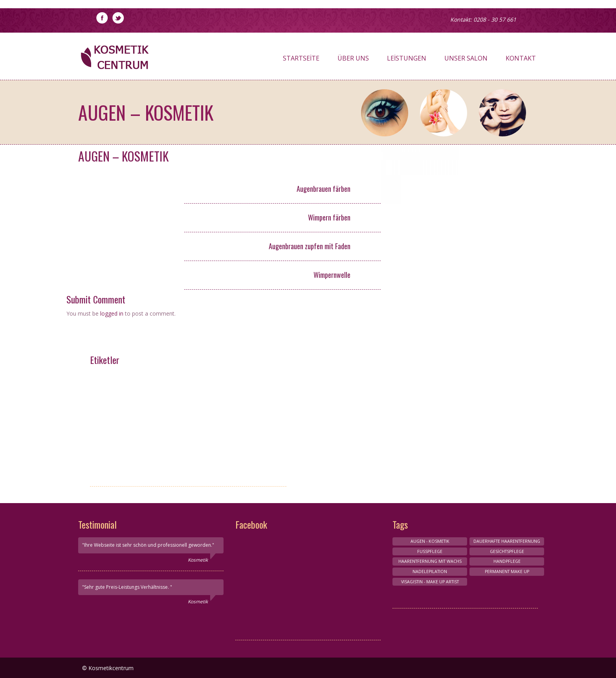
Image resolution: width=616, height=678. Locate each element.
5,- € (366, 247)
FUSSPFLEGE (430, 551)
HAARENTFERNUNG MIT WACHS (203, 456)
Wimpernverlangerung (203, 392)
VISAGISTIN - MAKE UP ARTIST (127, 378)
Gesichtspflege (507, 551)
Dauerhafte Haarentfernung (507, 541)
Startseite (301, 60)
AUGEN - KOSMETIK (127, 434)
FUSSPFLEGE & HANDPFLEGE (203, 420)
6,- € (366, 189)
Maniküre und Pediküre (127, 406)
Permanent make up (127, 470)
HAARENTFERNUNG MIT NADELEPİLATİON (127, 452)
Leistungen (407, 60)
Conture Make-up (203, 406)
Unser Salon (466, 60)
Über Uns (353, 60)
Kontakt (521, 60)
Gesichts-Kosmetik (203, 434)
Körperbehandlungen (127, 420)
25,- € (366, 276)
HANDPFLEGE (203, 378)
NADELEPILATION (430, 571)
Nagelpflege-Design (127, 392)
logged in (112, 313)
